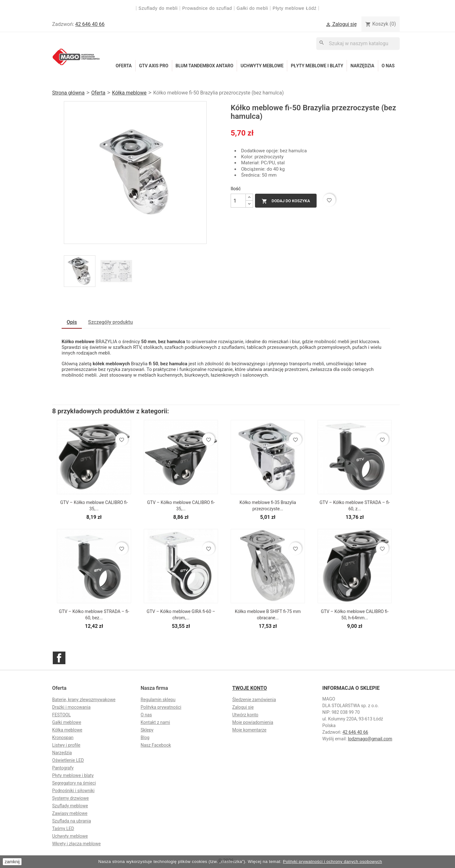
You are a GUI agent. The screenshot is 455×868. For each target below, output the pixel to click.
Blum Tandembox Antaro (205, 66)
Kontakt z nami (155, 722)
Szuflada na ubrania (72, 821)
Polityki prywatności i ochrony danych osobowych (332, 862)
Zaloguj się (243, 707)
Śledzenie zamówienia (254, 700)
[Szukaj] (358, 43)
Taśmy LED (63, 829)
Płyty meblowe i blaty (317, 66)
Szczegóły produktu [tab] (111, 322)
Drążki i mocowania (71, 707)
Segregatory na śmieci (74, 783)
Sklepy (147, 730)
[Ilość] (238, 201)
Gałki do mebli (252, 8)
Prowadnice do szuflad (207, 8)
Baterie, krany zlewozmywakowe (84, 700)
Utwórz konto (245, 715)
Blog (145, 737)
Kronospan (63, 737)
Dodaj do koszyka (286, 201)
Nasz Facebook (156, 745)
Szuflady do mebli (158, 8)
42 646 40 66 (90, 24)
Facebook (59, 658)
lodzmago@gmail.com (370, 739)
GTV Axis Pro (154, 66)
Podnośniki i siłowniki (73, 791)
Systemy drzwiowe (70, 798)
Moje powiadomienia (253, 722)
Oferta (124, 66)
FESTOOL (61, 715)
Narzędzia (362, 66)
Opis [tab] (72, 322)
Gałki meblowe (67, 722)
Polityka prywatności (161, 707)
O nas (388, 66)
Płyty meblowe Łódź (295, 8)
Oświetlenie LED (68, 760)
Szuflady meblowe (70, 806)
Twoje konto (250, 688)
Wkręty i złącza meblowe (76, 844)
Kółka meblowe (67, 730)
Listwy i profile (66, 745)
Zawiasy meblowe (70, 813)
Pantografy (63, 768)
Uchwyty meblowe (262, 66)
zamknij (12, 862)
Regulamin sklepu (158, 700)
